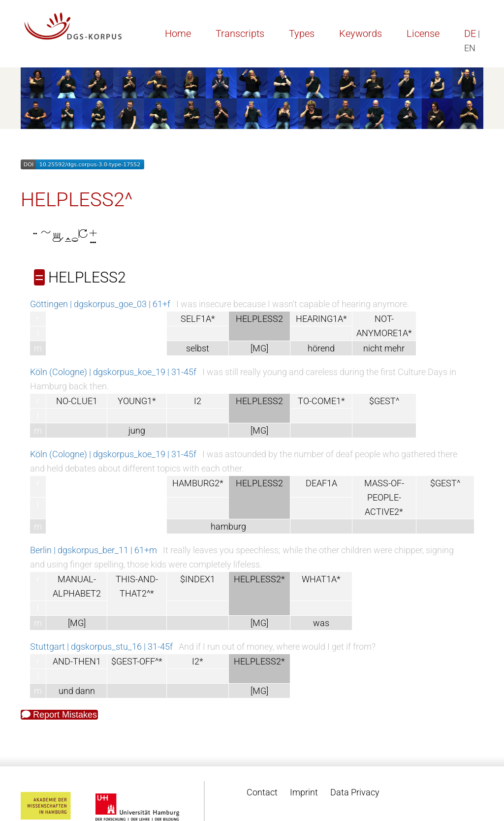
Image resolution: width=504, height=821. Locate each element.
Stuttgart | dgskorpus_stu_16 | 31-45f (101, 647)
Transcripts (240, 33)
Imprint (304, 792)
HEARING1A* (321, 319)
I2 (198, 401)
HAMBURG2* (198, 483)
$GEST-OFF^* (137, 661)
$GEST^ (384, 401)
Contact (262, 792)
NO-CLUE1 (77, 401)
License (423, 33)
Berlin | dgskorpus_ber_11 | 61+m (94, 550)
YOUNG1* (137, 401)
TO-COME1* (321, 401)
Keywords (361, 33)
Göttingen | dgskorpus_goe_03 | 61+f (100, 304)
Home (178, 33)
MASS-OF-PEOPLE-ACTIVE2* (384, 497)
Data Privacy (355, 792)
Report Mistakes (59, 715)
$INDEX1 (198, 579)
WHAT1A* (321, 579)
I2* (198, 661)
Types (302, 33)
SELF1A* (198, 319)
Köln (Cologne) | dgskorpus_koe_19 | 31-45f (113, 372)
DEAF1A (321, 483)
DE (470, 33)
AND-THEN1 (77, 661)
